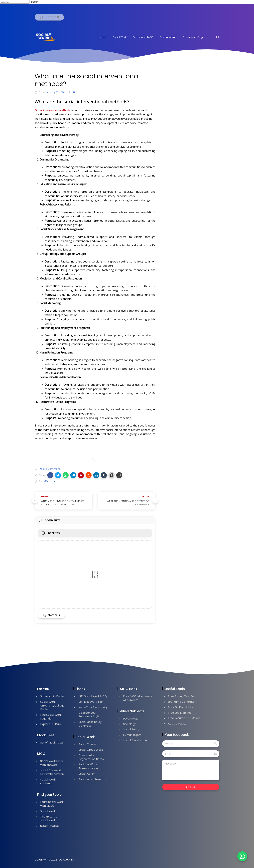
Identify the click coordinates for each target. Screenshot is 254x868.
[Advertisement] (191, 96)
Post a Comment (49, 469)
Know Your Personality (93, 707)
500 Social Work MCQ (93, 696)
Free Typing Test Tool (182, 696)
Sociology (129, 724)
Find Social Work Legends (51, 717)
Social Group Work (91, 750)
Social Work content (48, 781)
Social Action (87, 774)
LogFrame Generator (182, 702)
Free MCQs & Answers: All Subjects (138, 698)
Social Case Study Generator (90, 724)
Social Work (120, 37)
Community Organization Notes (91, 757)
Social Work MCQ (143, 37)
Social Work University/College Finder (52, 706)
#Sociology (51, 481)
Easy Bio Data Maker (181, 707)
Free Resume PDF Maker (184, 718)
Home (102, 37)
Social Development (136, 740)
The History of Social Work (49, 818)
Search (35, 2)
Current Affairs (168, 37)
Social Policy (131, 729)
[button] (50, 475)
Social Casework (89, 744)
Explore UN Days (51, 724)
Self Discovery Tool (91, 702)
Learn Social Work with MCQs (52, 804)
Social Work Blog (193, 37)
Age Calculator (178, 724)
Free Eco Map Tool (180, 713)
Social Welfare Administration (88, 766)
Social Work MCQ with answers (52, 763)
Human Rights (132, 735)
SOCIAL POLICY (50, 826)
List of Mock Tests (52, 743)
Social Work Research (93, 779)
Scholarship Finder (52, 696)
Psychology (131, 719)
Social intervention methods (53, 110)
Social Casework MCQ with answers (52, 772)
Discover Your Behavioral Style (89, 715)
